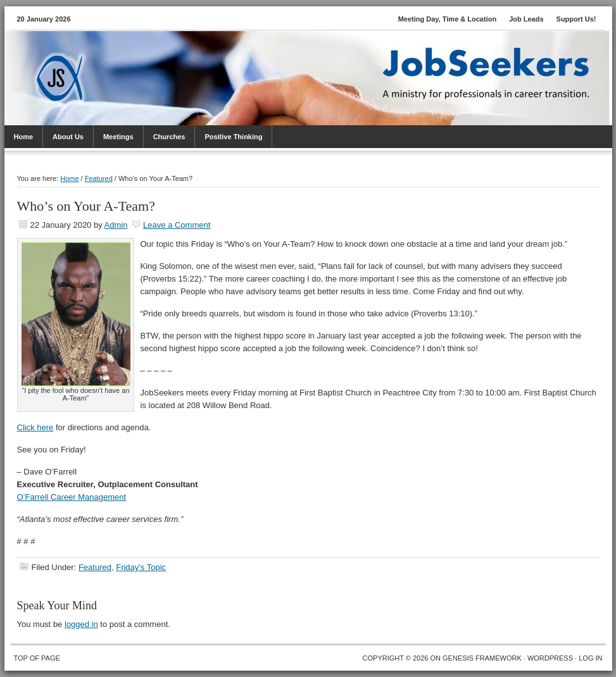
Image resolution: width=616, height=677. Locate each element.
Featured (95, 567)
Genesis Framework (482, 658)
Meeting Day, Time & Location (447, 19)
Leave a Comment (177, 225)
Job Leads (526, 19)
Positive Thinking (233, 137)
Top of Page (37, 658)
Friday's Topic (141, 567)
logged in (81, 624)
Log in (590, 658)
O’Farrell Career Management (72, 497)
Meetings (118, 137)
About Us (68, 137)
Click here (35, 427)
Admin (116, 225)
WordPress (550, 658)
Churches (169, 137)
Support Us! (576, 19)
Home (24, 137)
